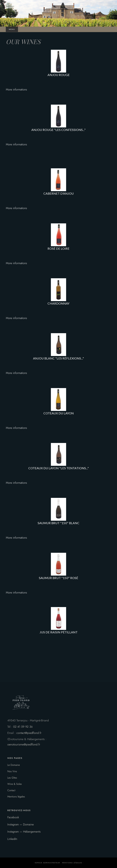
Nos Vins (12, 771)
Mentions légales (16, 797)
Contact (11, 790)
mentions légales (72, 863)
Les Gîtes (12, 778)
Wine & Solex (14, 784)
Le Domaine (14, 765)
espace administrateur (47, 863)
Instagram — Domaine (20, 824)
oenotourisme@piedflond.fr (24, 744)
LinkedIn (12, 839)
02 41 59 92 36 (23, 727)
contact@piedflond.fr (29, 733)
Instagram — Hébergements (24, 832)
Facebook (13, 817)
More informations (16, 89)
